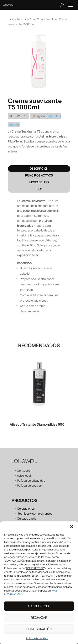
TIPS (39, 189)
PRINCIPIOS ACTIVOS (39, 175)
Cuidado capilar (27, 518)
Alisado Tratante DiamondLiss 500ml (39, 424)
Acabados (24, 523)
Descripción (39, 169)
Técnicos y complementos (35, 513)
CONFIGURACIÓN (39, 633)
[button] (72, 531)
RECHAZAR (39, 622)
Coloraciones (26, 508)
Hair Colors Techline (44, 19)
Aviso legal (24, 475)
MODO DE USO (39, 182)
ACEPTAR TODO (39, 610)
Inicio (11, 19)
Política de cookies (29, 485)
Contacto (24, 471)
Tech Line (23, 19)
